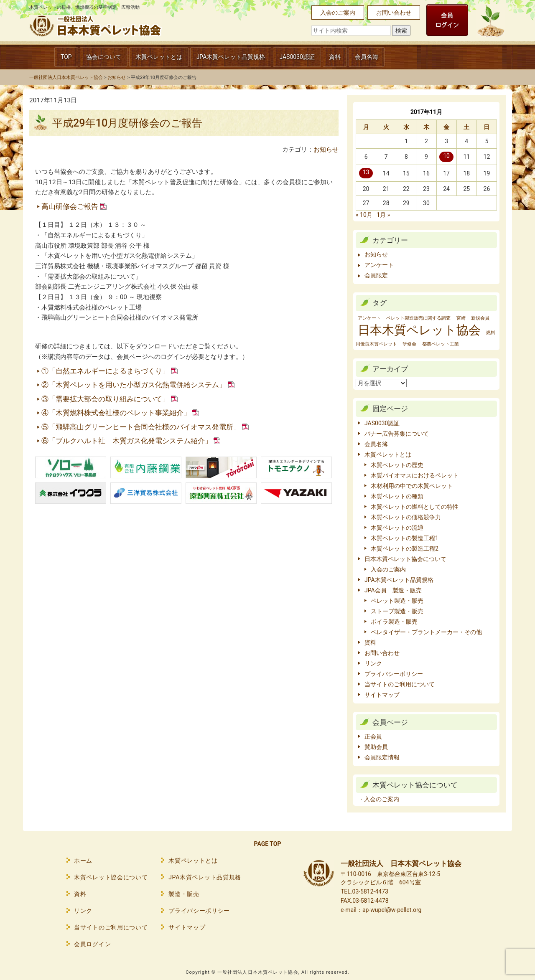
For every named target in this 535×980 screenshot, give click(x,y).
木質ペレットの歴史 (397, 465)
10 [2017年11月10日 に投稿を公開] (446, 156)
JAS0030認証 (297, 57)
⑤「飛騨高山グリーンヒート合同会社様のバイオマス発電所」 (141, 427)
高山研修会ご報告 (70, 206)
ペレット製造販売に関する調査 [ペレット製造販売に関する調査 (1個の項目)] (418, 318)
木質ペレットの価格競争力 (406, 517)
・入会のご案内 (379, 799)
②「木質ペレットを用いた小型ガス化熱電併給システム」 (134, 385)
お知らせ (326, 150)
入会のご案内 (338, 13)
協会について (104, 57)
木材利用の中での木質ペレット (412, 486)
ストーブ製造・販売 (397, 611)
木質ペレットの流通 (397, 528)
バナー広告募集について (397, 434)
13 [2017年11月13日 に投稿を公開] (366, 172)
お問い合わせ (394, 13)
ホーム (83, 861)
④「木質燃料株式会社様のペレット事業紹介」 (116, 413)
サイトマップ (382, 695)
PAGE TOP (268, 844)
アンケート (379, 265)
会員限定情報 (382, 757)
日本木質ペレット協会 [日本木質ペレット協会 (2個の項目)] (419, 330)
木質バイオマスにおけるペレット (415, 475)
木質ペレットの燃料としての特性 (415, 507)
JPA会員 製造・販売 (393, 590)
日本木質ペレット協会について (405, 559)
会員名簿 (367, 57)
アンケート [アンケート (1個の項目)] (369, 318)
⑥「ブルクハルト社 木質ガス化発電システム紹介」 (127, 441)
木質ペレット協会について (111, 877)
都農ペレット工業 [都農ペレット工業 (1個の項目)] (441, 344)
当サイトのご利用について (400, 684)
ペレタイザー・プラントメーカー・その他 (426, 632)
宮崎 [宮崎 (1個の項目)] (461, 318)
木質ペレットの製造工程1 (405, 538)
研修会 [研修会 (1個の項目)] (409, 344)
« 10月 (364, 215)
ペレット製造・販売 (397, 601)
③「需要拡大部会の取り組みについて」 (105, 399)
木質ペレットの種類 (397, 496)
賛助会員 (376, 747)
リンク (373, 663)
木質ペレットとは (159, 57)
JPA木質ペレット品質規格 (231, 57)
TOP (66, 57)
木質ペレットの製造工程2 (405, 548)
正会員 (373, 736)
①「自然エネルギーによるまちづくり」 (105, 371)
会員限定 (376, 275)
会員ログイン (92, 944)
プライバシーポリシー (394, 674)
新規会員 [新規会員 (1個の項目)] (480, 318)
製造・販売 (184, 894)
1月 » (383, 215)
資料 (335, 57)
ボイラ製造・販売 (394, 622)
